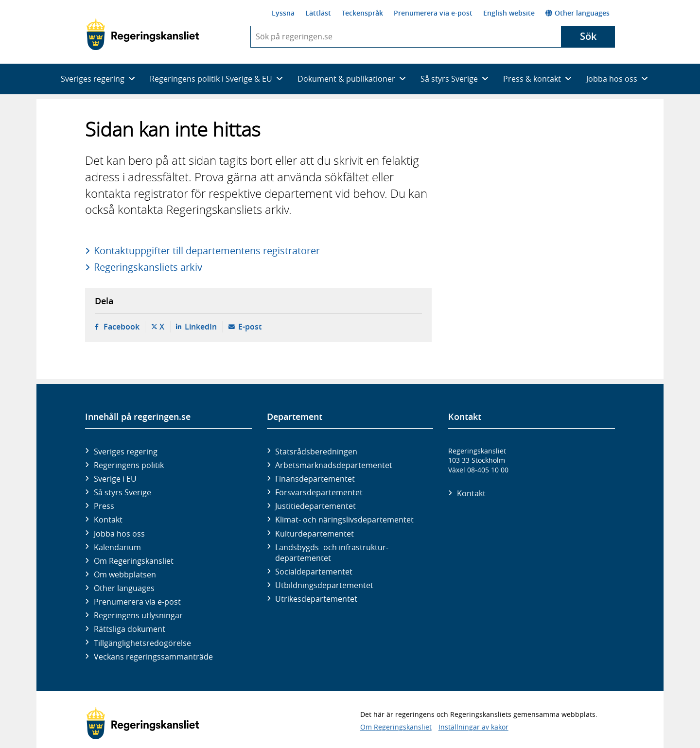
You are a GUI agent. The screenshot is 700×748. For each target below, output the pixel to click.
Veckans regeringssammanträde (153, 657)
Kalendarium (117, 547)
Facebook (122, 327)
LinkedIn (201, 327)
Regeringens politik (129, 465)
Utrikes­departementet (316, 599)
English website (509, 13)
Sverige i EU (115, 479)
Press (104, 506)
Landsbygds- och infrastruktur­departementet (332, 553)
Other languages (577, 13)
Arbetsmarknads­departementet (334, 465)
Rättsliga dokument (130, 629)
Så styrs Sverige (122, 492)
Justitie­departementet (315, 506)
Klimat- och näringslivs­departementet (344, 520)
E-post (250, 327)
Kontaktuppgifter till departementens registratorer (207, 251)
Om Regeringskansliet (134, 561)
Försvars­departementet (319, 492)
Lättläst (318, 13)
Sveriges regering (126, 452)
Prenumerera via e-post (433, 13)
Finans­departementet (315, 479)
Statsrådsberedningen (316, 452)
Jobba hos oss (119, 534)
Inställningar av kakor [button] (473, 727)
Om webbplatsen (125, 574)
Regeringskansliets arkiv (148, 267)
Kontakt (108, 520)
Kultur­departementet (315, 534)
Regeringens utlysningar (138, 615)
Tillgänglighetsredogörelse (142, 643)
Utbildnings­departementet (324, 585)
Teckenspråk (362, 13)
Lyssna (283, 13)
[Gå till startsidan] (143, 35)
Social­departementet (314, 572)
